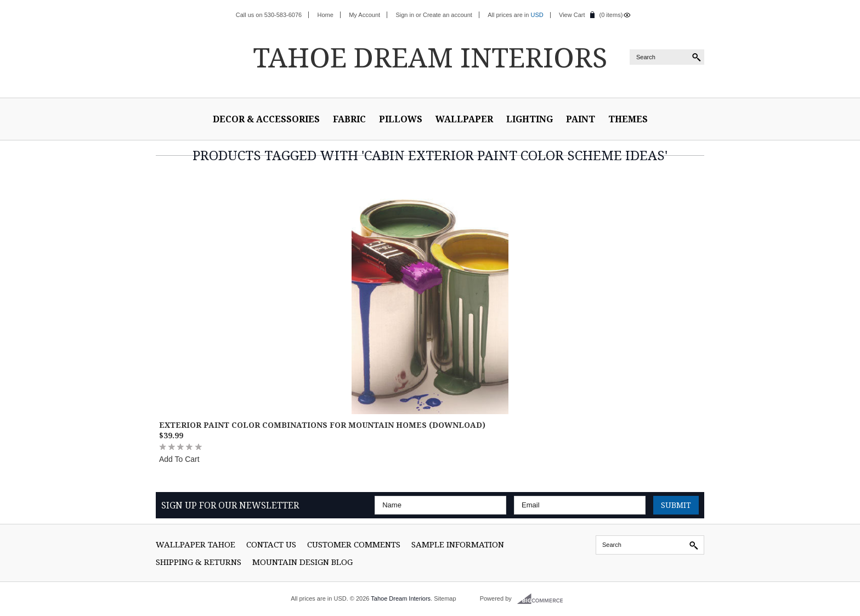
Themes (628, 119)
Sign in (405, 15)
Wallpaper (464, 119)
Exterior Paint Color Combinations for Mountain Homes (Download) (322, 425)
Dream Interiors (430, 57)
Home (326, 15)
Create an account (448, 15)
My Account (364, 15)
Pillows (401, 119)
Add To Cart (179, 459)
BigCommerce (543, 599)
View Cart (572, 15)
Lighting (530, 119)
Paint (581, 119)
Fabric (349, 119)
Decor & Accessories (266, 119)
